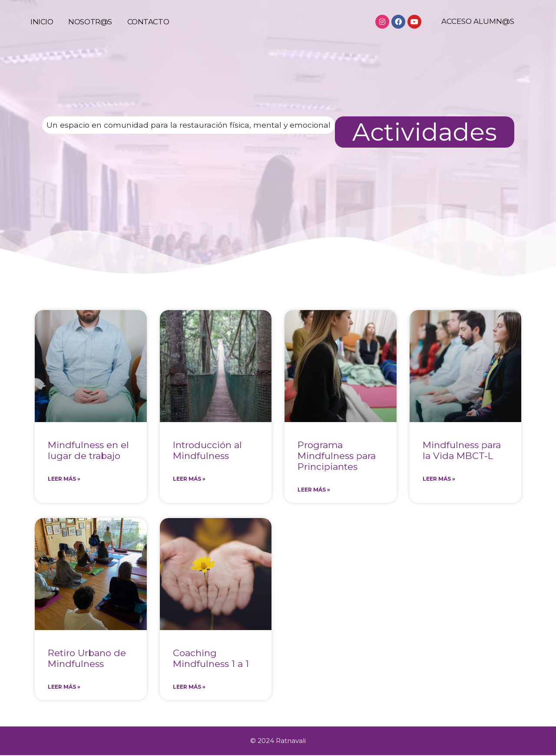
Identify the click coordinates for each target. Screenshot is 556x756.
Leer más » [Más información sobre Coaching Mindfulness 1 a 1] (189, 688)
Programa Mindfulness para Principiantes (337, 456)
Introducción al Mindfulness (207, 450)
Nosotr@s (90, 30)
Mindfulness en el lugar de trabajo (88, 450)
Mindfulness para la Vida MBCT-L (462, 450)
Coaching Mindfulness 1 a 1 (211, 659)
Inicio (42, 30)
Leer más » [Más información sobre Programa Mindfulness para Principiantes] (314, 490)
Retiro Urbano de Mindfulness (87, 659)
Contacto (148, 30)
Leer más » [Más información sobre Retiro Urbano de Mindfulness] (64, 688)
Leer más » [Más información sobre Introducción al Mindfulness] (189, 479)
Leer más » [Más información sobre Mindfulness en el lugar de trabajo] (64, 479)
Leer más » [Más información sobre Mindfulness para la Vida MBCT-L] (439, 479)
